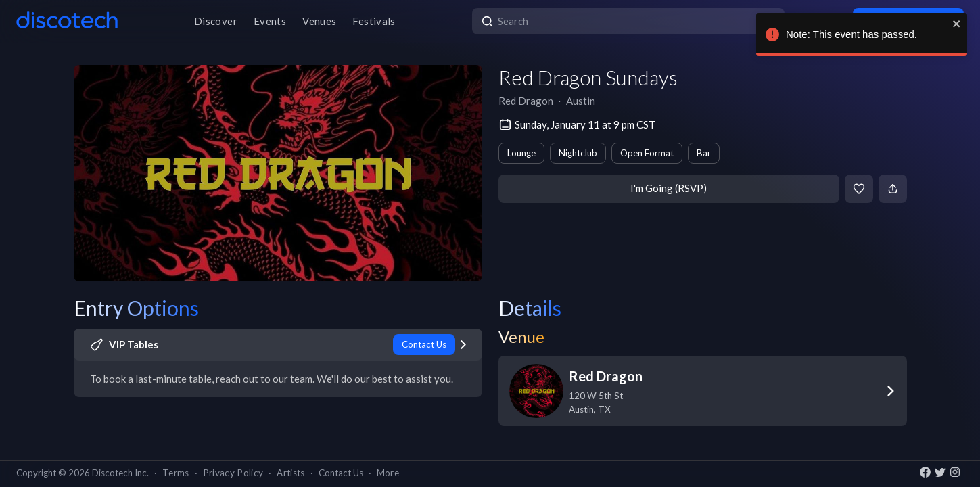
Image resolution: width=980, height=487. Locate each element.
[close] (954, 24)
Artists (290, 473)
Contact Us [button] (341, 473)
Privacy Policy (233, 473)
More (388, 473)
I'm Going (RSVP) (669, 188)
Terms (176, 473)
